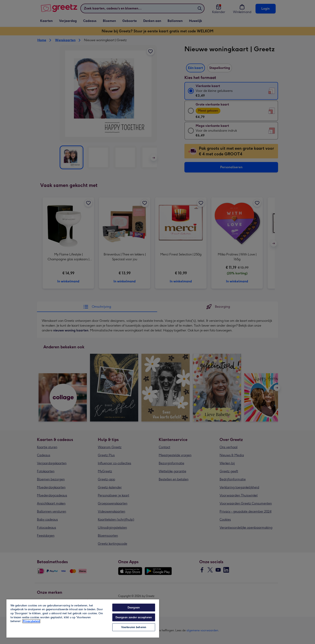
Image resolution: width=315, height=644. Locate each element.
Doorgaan (134, 608)
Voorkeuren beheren (134, 627)
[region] (83, 618)
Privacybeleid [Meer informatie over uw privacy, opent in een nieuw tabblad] (31, 621)
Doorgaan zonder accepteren (134, 617)
